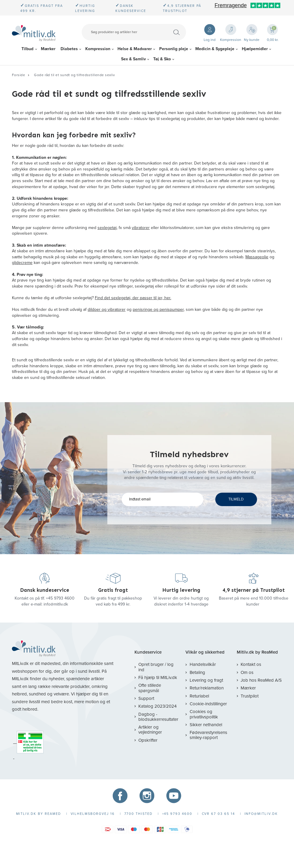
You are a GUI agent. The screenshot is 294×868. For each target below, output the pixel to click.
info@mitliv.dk (56, 604)
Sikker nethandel (206, 725)
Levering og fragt (206, 680)
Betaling (197, 672)
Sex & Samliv (133, 59)
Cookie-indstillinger (208, 704)
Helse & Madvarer (135, 49)
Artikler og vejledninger (150, 730)
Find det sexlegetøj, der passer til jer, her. (133, 298)
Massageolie (257, 257)
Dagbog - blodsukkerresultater (158, 717)
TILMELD (236, 499)
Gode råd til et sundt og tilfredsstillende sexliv (75, 75)
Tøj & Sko (162, 59)
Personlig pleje (174, 49)
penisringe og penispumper (158, 309)
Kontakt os (251, 664)
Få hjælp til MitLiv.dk (158, 677)
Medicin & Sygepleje (215, 49)
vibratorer (141, 228)
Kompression (98, 49)
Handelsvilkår (203, 664)
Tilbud (27, 49)
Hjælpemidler (255, 49)
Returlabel (199, 696)
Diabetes (69, 49)
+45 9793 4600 (60, 598)
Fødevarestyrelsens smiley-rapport (208, 735)
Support (146, 698)
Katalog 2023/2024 (157, 706)
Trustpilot (250, 696)
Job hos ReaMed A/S (261, 680)
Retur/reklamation (207, 688)
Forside (18, 75)
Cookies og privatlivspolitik (204, 714)
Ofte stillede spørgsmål (150, 688)
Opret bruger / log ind (156, 667)
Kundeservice (148, 652)
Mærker (48, 49)
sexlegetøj (107, 228)
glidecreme (22, 263)
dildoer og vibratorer (107, 309)
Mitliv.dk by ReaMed (257, 652)
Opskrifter (148, 740)
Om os (247, 672)
